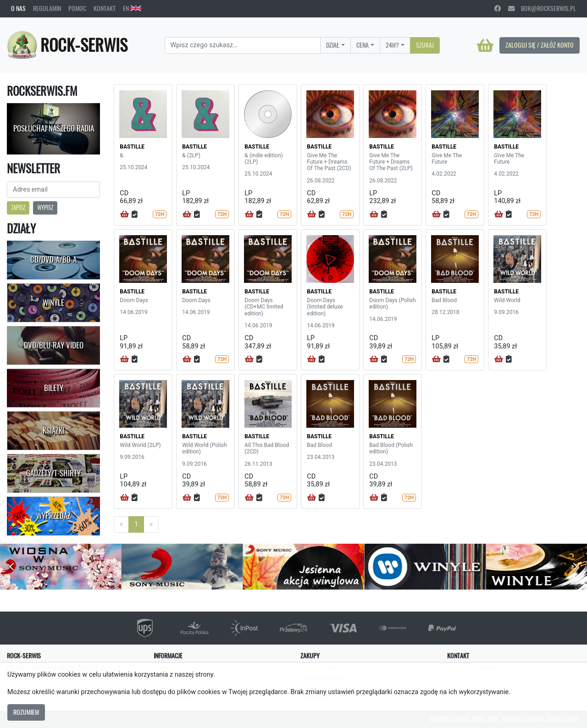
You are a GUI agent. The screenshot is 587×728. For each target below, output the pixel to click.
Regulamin (47, 8)
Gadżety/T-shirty (53, 473)
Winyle (53, 303)
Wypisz (45, 207)
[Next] (151, 524)
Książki (53, 430)
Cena (363, 45)
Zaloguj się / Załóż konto (540, 45)
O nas (18, 8)
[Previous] (121, 524)
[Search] (243, 45)
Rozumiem (26, 712)
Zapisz (18, 207)
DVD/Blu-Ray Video (54, 345)
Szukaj (425, 45)
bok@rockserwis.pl (542, 8)
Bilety (54, 388)
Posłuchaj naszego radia (54, 128)
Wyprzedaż (53, 516)
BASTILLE (132, 147)
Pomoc (77, 8)
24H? (392, 45)
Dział (333, 45)
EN (132, 8)
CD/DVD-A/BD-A (53, 259)
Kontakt (105, 8)
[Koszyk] (485, 45)
